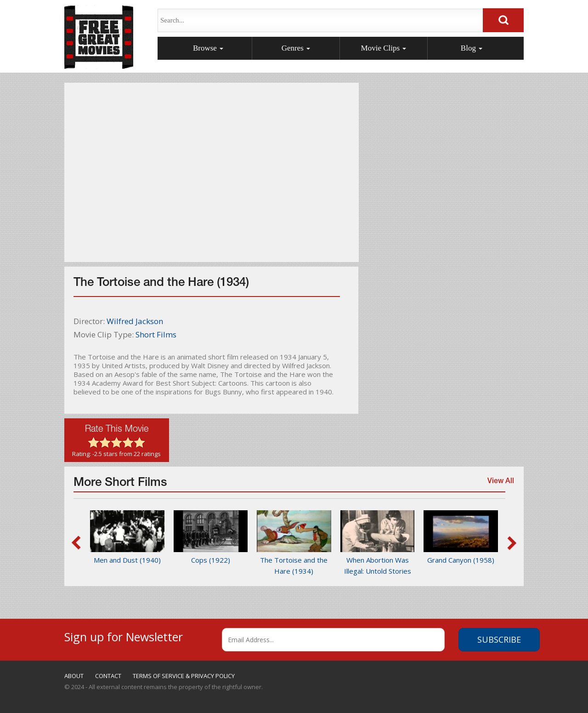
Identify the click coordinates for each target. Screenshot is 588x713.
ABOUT (74, 676)
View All (498, 486)
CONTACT (108, 676)
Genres (296, 48)
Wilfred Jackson (135, 321)
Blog (472, 48)
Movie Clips (384, 48)
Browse (208, 48)
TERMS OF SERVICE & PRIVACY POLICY (184, 676)
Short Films (156, 334)
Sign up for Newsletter (124, 636)
